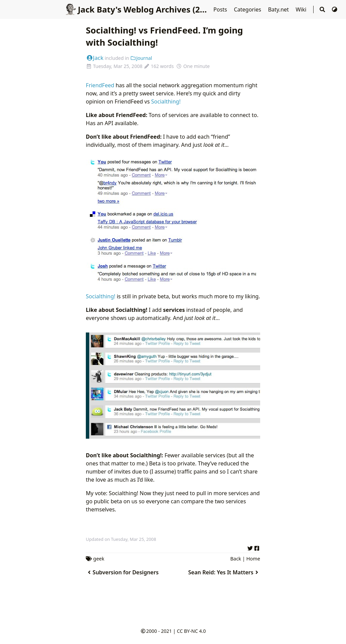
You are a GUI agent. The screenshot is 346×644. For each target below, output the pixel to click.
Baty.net (279, 9)
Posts (221, 9)
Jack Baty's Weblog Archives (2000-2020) (151, 9)
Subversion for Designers (122, 572)
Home (253, 559)
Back (236, 559)
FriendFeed (100, 85)
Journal (141, 58)
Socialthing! (166, 101)
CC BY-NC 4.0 (191, 631)
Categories (248, 9)
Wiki (302, 9)
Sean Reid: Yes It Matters (224, 572)
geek (99, 559)
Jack (95, 58)
